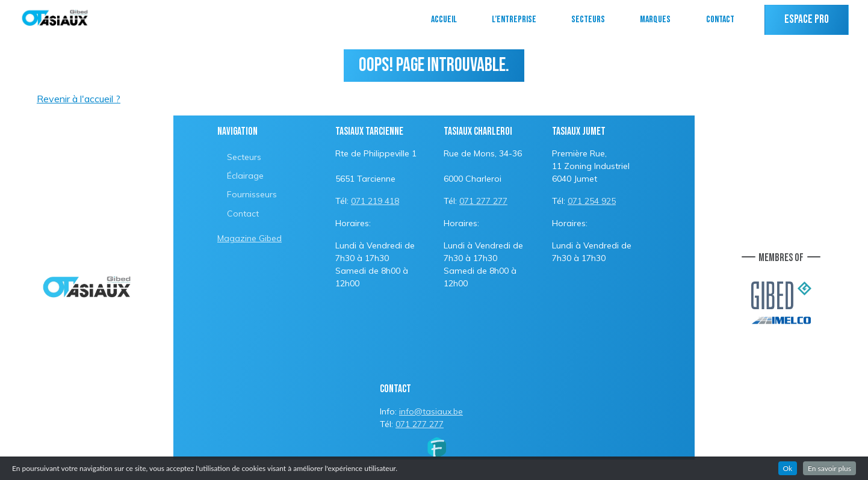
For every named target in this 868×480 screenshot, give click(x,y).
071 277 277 (483, 201)
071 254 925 (592, 201)
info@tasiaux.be (431, 411)
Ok (788, 468)
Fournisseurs (252, 194)
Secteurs (588, 20)
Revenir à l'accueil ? (79, 99)
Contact (720, 20)
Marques (655, 20)
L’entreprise (514, 20)
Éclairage (245, 176)
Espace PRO (807, 20)
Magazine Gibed (250, 238)
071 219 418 (375, 201)
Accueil (444, 20)
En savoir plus (829, 468)
